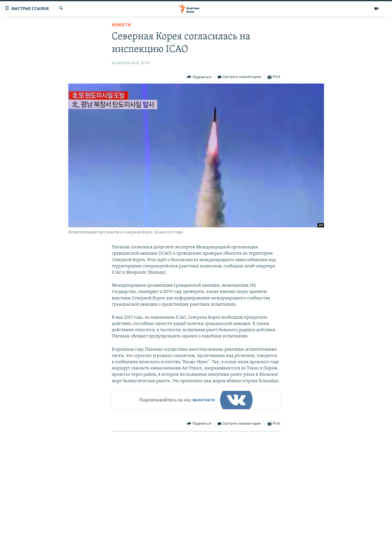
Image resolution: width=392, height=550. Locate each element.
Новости (121, 25)
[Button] (199, 77)
